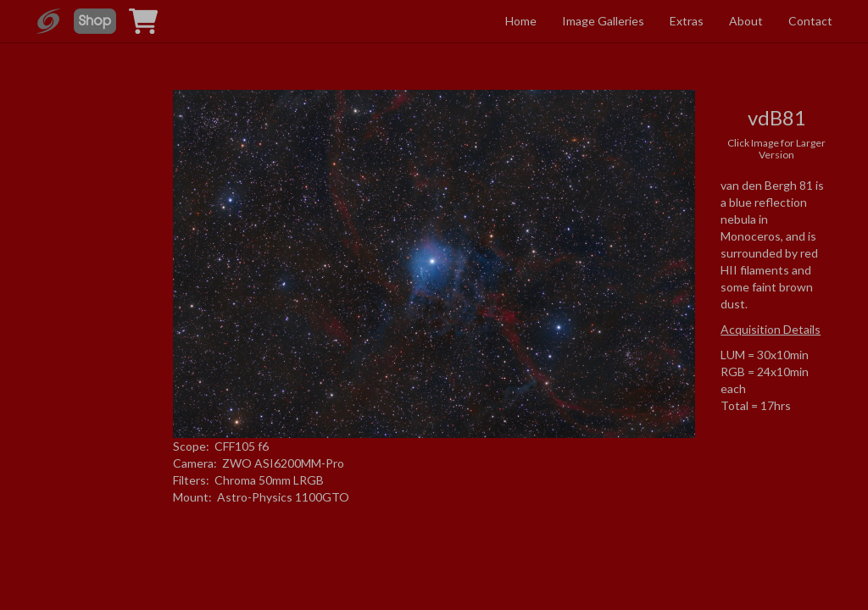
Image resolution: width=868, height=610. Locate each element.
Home (521, 21)
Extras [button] (687, 21)
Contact (810, 21)
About (746, 21)
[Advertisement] (92, 249)
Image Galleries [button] (603, 21)
